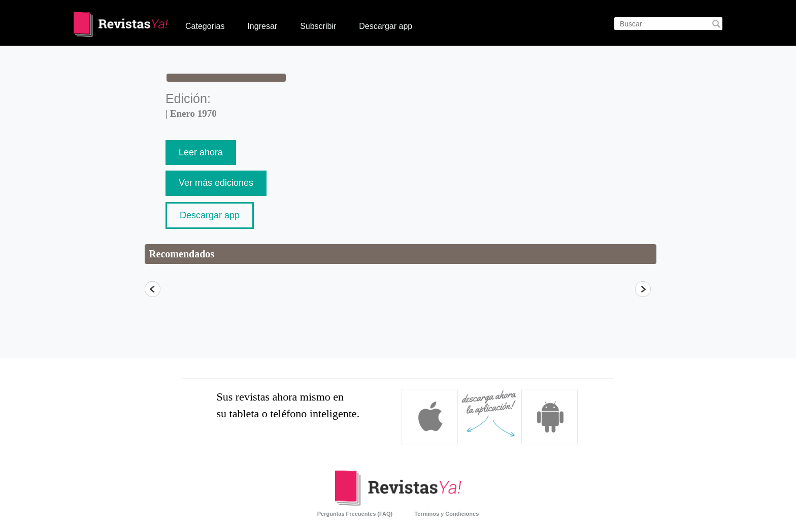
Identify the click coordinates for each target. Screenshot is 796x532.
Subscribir (318, 26)
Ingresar (262, 26)
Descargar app (386, 26)
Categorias (205, 26)
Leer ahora (201, 152)
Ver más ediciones (216, 183)
